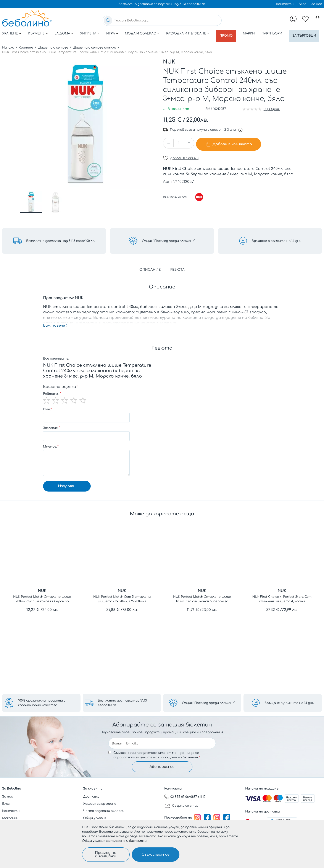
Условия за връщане (100, 804)
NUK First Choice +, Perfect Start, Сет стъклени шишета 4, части (282, 604)
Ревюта (177, 275)
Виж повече (54, 331)
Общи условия (95, 818)
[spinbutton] (179, 148)
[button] (31, 207)
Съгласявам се (156, 855)
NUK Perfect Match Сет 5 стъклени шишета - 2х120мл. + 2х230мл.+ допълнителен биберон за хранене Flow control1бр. (122, 605)
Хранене (10, 33)
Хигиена (88, 33)
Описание (150, 275)
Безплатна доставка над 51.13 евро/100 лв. (122, 701)
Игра (111, 33)
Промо (227, 33)
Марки (251, 33)
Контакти (285, 4)
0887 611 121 (198, 797)
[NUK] (199, 200)
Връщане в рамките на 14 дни (289, 701)
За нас (317, 4)
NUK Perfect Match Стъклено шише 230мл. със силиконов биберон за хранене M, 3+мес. (42, 605)
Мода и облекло (141, 33)
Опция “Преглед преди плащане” (209, 701)
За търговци (18, 43)
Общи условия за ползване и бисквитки (114, 841)
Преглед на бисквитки (106, 855)
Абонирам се (162, 766)
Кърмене (36, 33)
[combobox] (162, 20)
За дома (62, 33)
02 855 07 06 (180, 797)
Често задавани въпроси (104, 811)
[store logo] (27, 18)
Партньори (274, 33)
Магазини (10, 818)
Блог (302, 4)
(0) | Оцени (271, 114)
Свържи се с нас (185, 806)
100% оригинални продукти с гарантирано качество (42, 701)
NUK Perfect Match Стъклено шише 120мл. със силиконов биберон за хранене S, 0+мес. (202, 605)
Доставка (91, 797)
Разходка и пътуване (186, 33)
